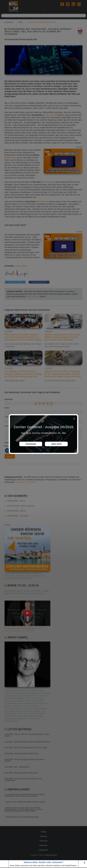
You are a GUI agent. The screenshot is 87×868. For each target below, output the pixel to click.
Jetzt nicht (56, 444)
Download (31, 444)
